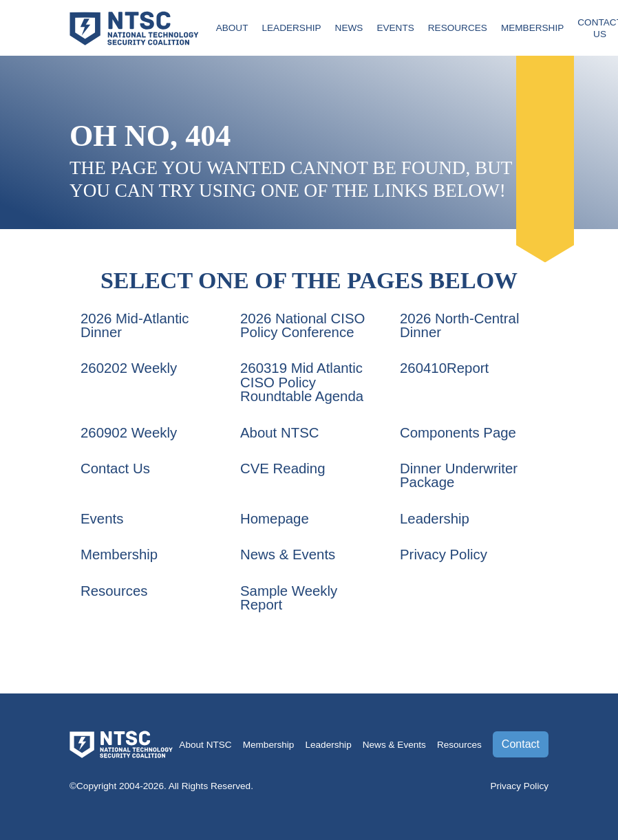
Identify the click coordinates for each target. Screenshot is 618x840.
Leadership (291, 28)
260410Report (444, 368)
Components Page (458, 433)
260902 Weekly (129, 433)
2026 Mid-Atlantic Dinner (135, 325)
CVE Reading (283, 469)
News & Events (288, 554)
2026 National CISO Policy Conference (302, 325)
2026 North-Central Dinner (459, 325)
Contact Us (115, 469)
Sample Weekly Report (289, 598)
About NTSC (279, 433)
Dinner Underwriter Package (459, 475)
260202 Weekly (129, 368)
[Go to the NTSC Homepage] (134, 27)
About (232, 28)
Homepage (275, 519)
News (349, 28)
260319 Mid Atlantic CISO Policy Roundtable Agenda (302, 382)
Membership (532, 28)
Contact (521, 744)
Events (395, 28)
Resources (458, 28)
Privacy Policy (444, 554)
